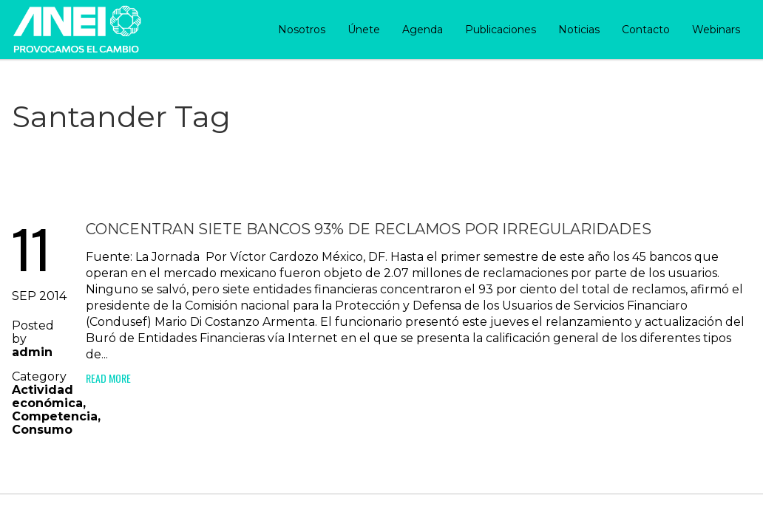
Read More (108, 378)
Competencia (55, 416)
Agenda (423, 30)
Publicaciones (501, 30)
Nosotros (302, 30)
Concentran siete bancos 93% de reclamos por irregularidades (369, 229)
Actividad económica (47, 396)
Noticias (579, 30)
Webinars (716, 30)
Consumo (42, 430)
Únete (364, 30)
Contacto (646, 30)
